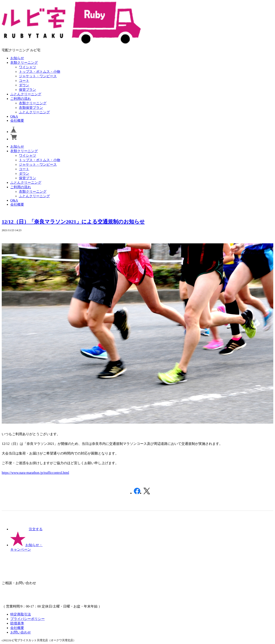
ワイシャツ (27, 67)
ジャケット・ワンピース (38, 76)
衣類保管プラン (31, 108)
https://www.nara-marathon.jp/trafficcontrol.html (35, 473)
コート (24, 81)
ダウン (24, 85)
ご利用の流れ (21, 99)
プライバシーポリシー (27, 619)
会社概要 (17, 120)
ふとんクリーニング (26, 94)
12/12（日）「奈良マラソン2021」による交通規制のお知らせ (73, 222)
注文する (26, 529)
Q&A (14, 116)
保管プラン (27, 90)
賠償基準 (17, 623)
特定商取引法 (21, 614)
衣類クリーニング (24, 63)
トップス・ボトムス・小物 (40, 72)
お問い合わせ (21, 632)
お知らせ (17, 58)
